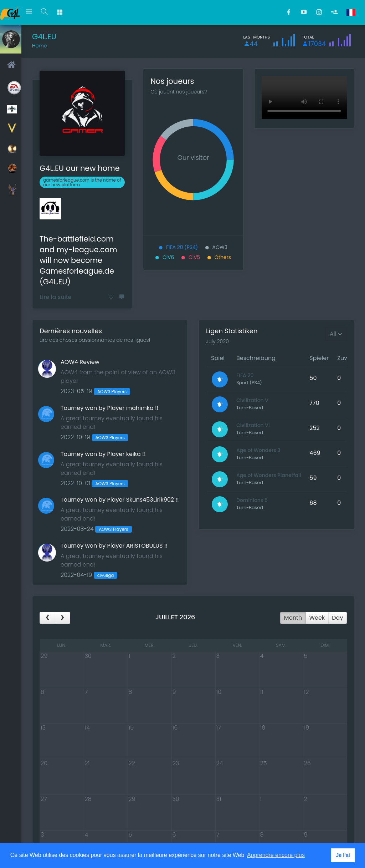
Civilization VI (253, 425)
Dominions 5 (252, 500)
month (293, 618)
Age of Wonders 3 (258, 450)
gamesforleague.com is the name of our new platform (82, 182)
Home (40, 46)
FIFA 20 (245, 375)
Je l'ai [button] (343, 855)
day (337, 618)
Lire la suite (56, 297)
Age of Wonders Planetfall (269, 475)
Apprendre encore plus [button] (276, 855)
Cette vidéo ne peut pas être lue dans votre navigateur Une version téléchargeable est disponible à (304, 97)
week (317, 618)
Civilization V (252, 400)
